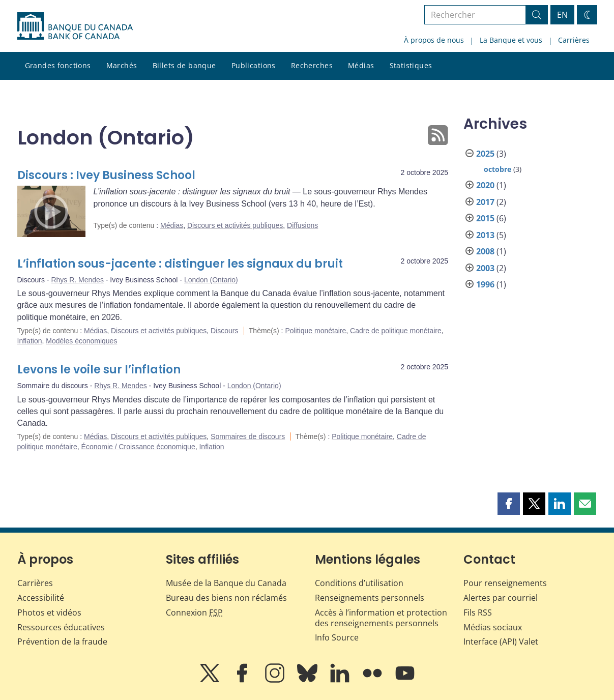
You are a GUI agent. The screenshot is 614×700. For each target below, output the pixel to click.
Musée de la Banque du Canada (226, 583)
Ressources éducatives (61, 627)
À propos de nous (434, 40)
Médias (361, 65)
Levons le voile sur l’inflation (99, 370)
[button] (509, 504)
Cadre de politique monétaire (396, 331)
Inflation (30, 341)
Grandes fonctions (58, 65)
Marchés (122, 65)
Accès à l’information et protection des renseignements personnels (381, 618)
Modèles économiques (81, 341)
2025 (485, 154)
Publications (254, 65)
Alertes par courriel (501, 598)
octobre (498, 169)
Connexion (194, 612)
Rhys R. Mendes (77, 280)
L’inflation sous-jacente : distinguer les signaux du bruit (180, 264)
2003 (485, 268)
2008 (485, 251)
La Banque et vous (511, 40)
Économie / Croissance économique (138, 447)
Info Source (337, 637)
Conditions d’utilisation (359, 583)
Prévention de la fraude (62, 641)
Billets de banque (184, 65)
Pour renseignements (505, 583)
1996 (485, 284)
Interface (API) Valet (501, 641)
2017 (485, 202)
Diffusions (302, 225)
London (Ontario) (211, 280)
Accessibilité (41, 598)
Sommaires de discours (248, 436)
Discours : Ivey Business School (106, 175)
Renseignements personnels (370, 598)
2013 (485, 235)
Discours (224, 331)
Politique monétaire (315, 331)
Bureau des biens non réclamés (226, 598)
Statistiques (411, 65)
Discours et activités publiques (235, 225)
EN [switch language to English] (562, 15)
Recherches (312, 65)
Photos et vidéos (49, 612)
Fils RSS (478, 612)
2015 (485, 218)
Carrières (574, 40)
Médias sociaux (493, 627)
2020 (485, 185)
